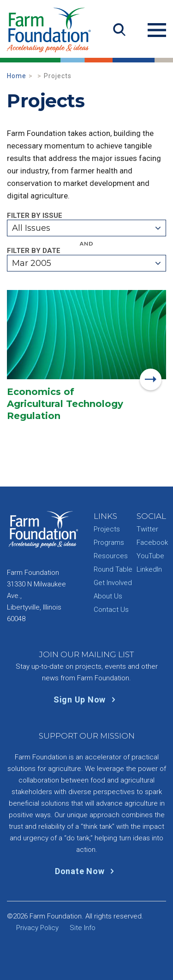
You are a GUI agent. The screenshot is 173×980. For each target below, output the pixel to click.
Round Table (113, 569)
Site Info (83, 928)
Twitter (147, 529)
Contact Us (111, 610)
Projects (107, 529)
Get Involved (113, 583)
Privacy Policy (37, 928)
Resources (111, 556)
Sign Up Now (86, 700)
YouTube (150, 556)
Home (17, 76)
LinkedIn (149, 569)
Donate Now (86, 871)
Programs (109, 542)
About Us (108, 596)
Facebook (152, 542)
